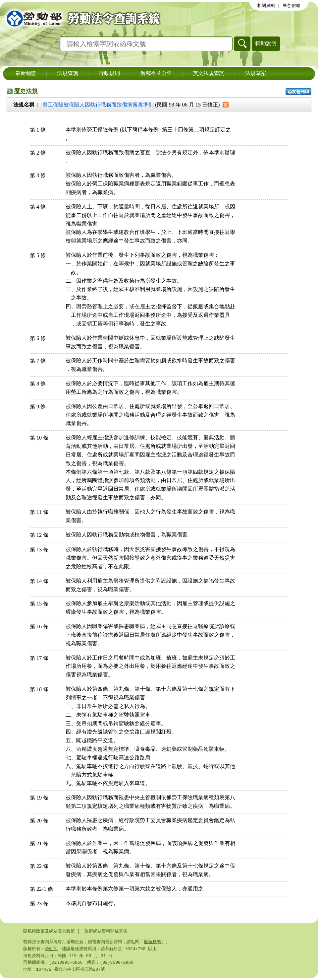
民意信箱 (292, 6)
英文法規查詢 (209, 74)
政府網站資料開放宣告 (106, 931)
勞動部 (51, 949)
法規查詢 (68, 74)
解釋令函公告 (156, 74)
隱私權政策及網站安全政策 (49, 931)
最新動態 (26, 74)
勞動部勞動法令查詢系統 (81, 18)
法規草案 (256, 74)
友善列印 (298, 92)
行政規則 (109, 74)
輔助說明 (266, 43)
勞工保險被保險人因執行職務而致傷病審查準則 (98, 105)
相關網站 (266, 6)
